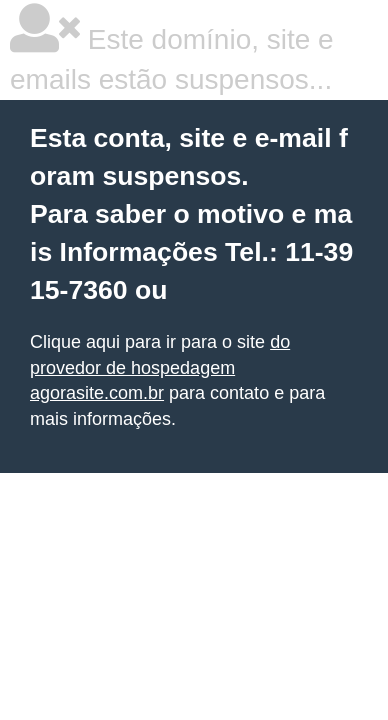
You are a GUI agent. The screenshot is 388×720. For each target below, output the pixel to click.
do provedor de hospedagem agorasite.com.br (160, 367)
